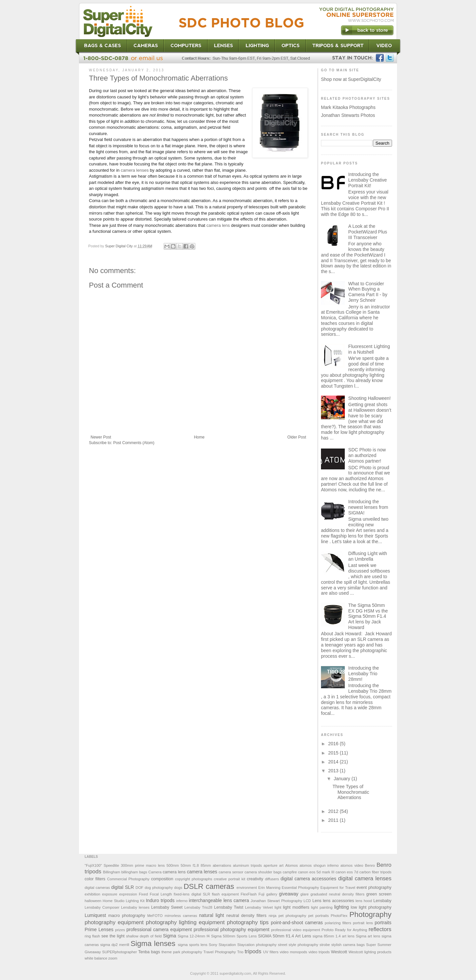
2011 (334, 820)
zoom (113, 958)
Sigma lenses (153, 944)
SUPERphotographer (119, 952)
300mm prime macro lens (143, 865)
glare (305, 894)
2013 (334, 771)
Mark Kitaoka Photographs (348, 107)
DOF (139, 888)
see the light (113, 936)
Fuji (261, 894)
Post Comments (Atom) (134, 443)
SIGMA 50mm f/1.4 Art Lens (285, 936)
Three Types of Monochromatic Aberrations (351, 792)
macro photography (127, 916)
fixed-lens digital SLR (192, 894)
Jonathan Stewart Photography (276, 901)
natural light (211, 915)
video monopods (293, 952)
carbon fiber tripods (375, 872)
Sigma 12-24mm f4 (194, 936)
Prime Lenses (99, 929)
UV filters (271, 952)
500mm (173, 865)
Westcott (339, 952)
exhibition (92, 894)
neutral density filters (247, 916)
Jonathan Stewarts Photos (348, 115)
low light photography (371, 907)
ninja (273, 916)
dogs (178, 888)
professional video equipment (296, 930)
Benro (370, 865)
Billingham (112, 872)
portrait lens (363, 923)
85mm (206, 865)
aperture (271, 865)
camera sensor (231, 872)
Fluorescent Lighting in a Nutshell (369, 349)
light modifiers (296, 907)
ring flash (92, 936)
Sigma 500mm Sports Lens (234, 936)
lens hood (364, 901)
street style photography (298, 945)
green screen (379, 894)
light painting (322, 907)
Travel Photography (219, 952)
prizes (120, 930)
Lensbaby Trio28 (198, 907)
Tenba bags (149, 952)
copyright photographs (194, 879)
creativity (255, 879)
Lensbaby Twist (229, 907)
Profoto (328, 930)
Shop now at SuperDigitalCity (351, 79)
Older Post (297, 437)
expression (128, 894)
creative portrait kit (230, 879)
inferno (182, 901)
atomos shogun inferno (319, 865)
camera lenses (135, 170)
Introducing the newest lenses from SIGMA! (368, 507)
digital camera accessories (309, 879)
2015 (334, 753)
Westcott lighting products (370, 952)
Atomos (292, 865)
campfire (290, 872)
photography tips (248, 922)
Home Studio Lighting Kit (124, 901)
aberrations (222, 865)
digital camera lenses (365, 878)
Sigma (170, 936)
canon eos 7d (347, 872)
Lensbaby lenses (135, 907)
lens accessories (338, 901)
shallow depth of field (144, 936)
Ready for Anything (351, 930)
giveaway (289, 894)
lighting (341, 907)
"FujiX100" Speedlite (102, 865)
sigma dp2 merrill (115, 945)
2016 (334, 744)
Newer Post (101, 437)
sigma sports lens (193, 945)
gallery (272, 894)
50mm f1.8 (190, 865)
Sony (213, 945)
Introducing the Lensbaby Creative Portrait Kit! (368, 180)
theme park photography (182, 952)
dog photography (159, 888)
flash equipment (225, 894)
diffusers (272, 879)
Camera (155, 872)
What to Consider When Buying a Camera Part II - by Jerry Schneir (368, 292)
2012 (334, 811)
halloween (93, 901)
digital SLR (122, 887)
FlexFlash (249, 894)
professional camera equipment (159, 929)
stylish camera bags (348, 945)
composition (162, 879)
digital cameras (97, 888)
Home (199, 437)
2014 (334, 762)
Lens (317, 901)
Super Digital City (119, 246)
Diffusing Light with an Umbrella (368, 556)
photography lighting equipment (185, 922)
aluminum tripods (247, 865)
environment (247, 888)
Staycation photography (257, 945)
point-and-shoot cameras (297, 923)
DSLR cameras (209, 886)
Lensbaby (382, 901)
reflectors (380, 929)
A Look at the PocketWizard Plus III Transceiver (368, 232)
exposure (110, 894)
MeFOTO (155, 916)
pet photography (292, 916)
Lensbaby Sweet (167, 907)
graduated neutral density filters (337, 894)
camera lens (218, 225)
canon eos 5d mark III (316, 872)
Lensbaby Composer (102, 907)
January (342, 779)
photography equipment (114, 922)
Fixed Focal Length (155, 894)
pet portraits (318, 916)
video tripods (319, 952)
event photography (374, 888)
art (281, 865)
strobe (325, 945)
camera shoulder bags (263, 872)
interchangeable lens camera (219, 900)
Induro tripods (160, 900)
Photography (370, 914)
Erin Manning (269, 888)
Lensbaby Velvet (259, 907)
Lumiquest (95, 915)
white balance (96, 958)
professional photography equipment (232, 929)
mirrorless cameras (181, 916)
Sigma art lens (368, 936)
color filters (95, 879)
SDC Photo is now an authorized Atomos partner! (367, 455)
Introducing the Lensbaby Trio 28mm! (364, 674)
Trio (240, 952)
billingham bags (134, 872)
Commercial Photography (128, 879)
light (278, 907)
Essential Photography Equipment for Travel (318, 888)
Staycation (227, 945)
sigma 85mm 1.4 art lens (334, 936)
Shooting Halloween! (370, 398)
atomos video (352, 865)
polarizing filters (338, 923)
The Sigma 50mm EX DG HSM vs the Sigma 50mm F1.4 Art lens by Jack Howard (368, 616)
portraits (383, 923)
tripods (253, 951)
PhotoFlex (339, 916)
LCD (307, 901)
